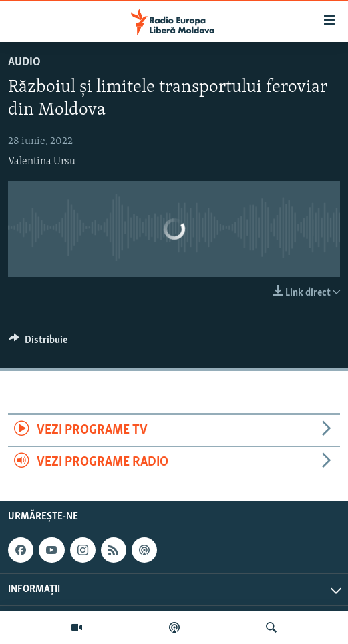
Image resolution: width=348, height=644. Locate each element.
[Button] (38, 343)
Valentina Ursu (42, 162)
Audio (24, 62)
